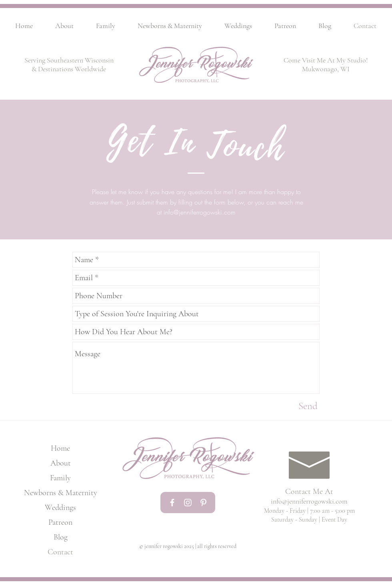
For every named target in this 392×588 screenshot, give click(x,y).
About (61, 463)
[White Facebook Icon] (172, 503)
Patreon (60, 522)
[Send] (308, 406)
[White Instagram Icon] (188, 503)
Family (60, 478)
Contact (60, 552)
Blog (61, 537)
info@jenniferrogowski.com (200, 212)
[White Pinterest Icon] (203, 503)
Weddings (60, 508)
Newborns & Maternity (60, 493)
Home (60, 448)
